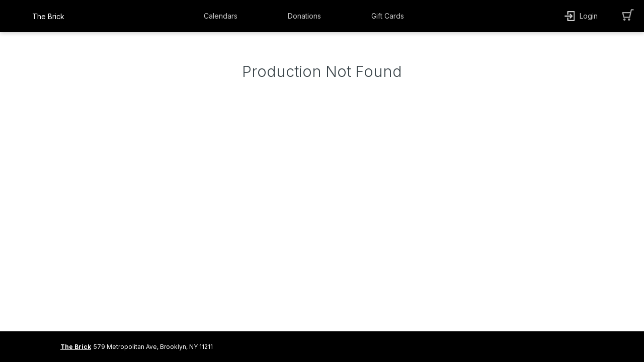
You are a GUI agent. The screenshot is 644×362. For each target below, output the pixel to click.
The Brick (76, 347)
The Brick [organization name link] (48, 16)
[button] (223, 16)
